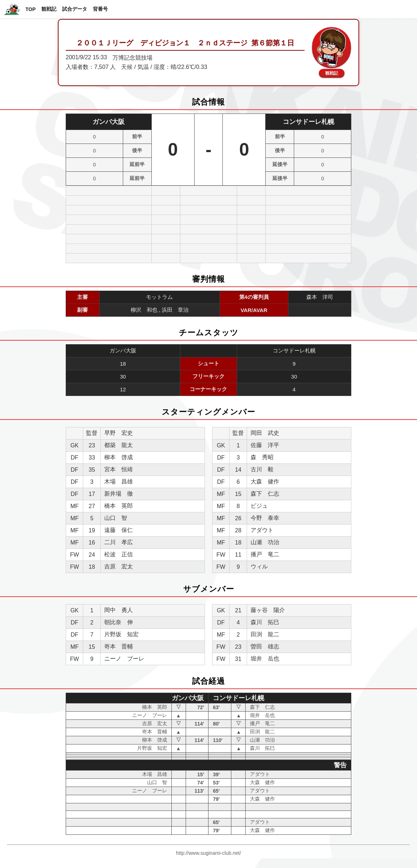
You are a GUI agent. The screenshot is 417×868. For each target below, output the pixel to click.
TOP (31, 9)
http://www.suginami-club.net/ (208, 853)
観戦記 (49, 9)
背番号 (100, 9)
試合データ (75, 9)
